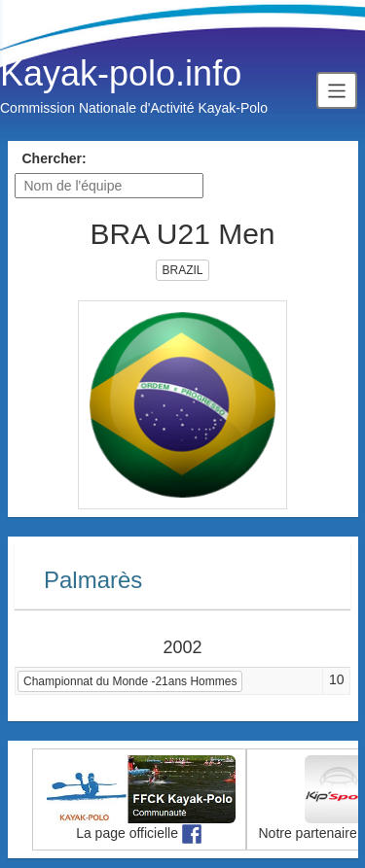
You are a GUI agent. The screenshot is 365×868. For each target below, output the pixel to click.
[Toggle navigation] (337, 90)
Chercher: (55, 158)
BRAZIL (182, 270)
